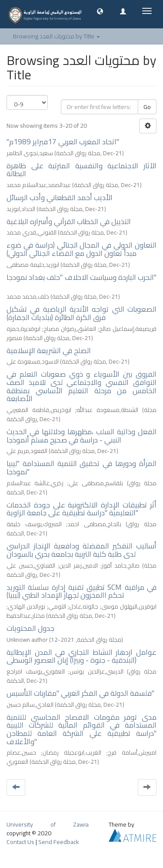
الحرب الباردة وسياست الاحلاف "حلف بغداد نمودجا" (81, 277)
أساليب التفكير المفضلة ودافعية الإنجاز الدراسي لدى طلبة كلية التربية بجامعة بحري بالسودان (81, 550)
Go (147, 107)
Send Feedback (59, 842)
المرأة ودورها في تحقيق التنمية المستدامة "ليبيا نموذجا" (81, 468)
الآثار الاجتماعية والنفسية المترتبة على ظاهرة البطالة (81, 170)
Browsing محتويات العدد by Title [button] (57, 36)
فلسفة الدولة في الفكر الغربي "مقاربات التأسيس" (80, 693)
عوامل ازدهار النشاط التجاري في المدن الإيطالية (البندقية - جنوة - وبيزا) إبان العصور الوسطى (81, 656)
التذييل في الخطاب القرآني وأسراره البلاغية (69, 221)
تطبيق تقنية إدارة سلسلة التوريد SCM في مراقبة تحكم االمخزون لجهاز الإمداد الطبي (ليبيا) (81, 591)
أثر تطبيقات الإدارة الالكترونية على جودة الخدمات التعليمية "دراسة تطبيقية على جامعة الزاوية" (81, 509)
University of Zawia (48, 824)
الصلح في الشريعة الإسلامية (49, 351)
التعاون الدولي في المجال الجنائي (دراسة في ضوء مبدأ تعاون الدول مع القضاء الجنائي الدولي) (81, 249)
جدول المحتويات (30, 628)
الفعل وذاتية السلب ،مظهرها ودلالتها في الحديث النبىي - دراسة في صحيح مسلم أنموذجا (81, 436)
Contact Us (20, 842)
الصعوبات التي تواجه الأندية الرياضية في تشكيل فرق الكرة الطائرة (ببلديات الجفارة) (81, 313)
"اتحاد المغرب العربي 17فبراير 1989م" (63, 142)
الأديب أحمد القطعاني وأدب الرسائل (60, 197)
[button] (100, 11)
